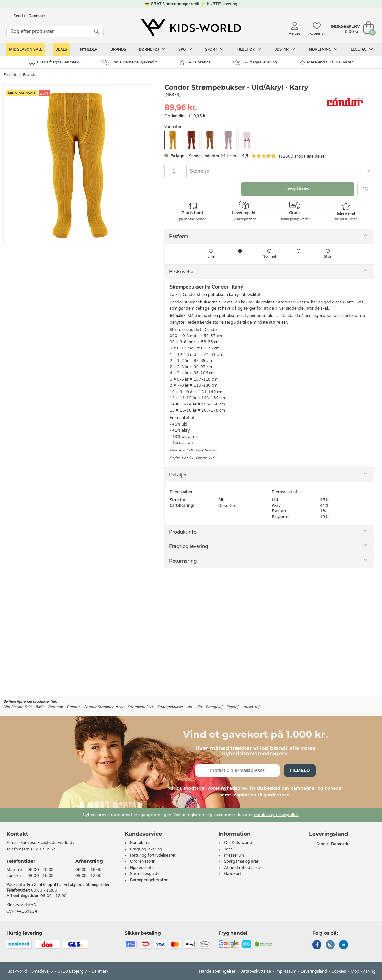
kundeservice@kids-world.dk (47, 843)
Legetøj (362, 49)
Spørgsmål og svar (241, 861)
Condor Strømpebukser (103, 707)
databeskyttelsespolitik (276, 815)
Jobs (228, 849)
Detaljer (178, 475)
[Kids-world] (191, 28)
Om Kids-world (238, 843)
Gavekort (233, 874)
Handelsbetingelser (217, 971)
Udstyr (285, 49)
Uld (199, 707)
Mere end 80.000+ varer (326, 62)
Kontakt (17, 834)
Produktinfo (183, 532)
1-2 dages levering (255, 62)
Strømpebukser (140, 707)
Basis (40, 707)
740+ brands (195, 62)
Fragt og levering (188, 546)
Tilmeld (300, 770)
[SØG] (96, 32)
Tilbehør (249, 49)
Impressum (286, 971)
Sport (214, 49)
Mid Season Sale (26, 49)
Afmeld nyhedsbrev (242, 868)
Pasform (179, 236)
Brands (118, 49)
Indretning (323, 49)
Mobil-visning (363, 971)
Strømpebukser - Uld (174, 707)
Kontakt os (140, 843)
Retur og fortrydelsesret (153, 855)
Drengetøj (214, 707)
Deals (61, 49)
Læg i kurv (298, 189)
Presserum (234, 855)
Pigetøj (232, 707)
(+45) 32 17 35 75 (39, 849)
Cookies (339, 971)
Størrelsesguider (146, 874)
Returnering (183, 561)
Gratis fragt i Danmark (54, 62)
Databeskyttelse (256, 971)
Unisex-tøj (251, 707)
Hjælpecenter (143, 868)
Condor (73, 707)
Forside (10, 75)
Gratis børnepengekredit (129, 63)
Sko (185, 49)
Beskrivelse (182, 272)
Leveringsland (314, 971)
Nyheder (89, 49)
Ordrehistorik (143, 861)
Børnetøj (152, 49)
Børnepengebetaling (149, 880)
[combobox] (280, 171)
